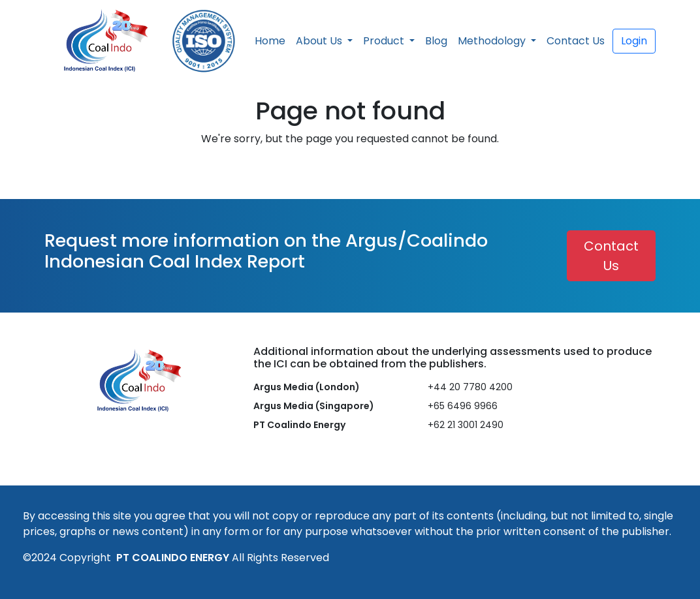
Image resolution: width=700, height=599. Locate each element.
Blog (436, 41)
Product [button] (385, 41)
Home (270, 41)
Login (634, 41)
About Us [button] (320, 41)
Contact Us (576, 41)
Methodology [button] (493, 41)
